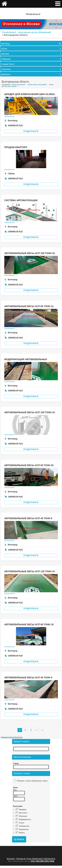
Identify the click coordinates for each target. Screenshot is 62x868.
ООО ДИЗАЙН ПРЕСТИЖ (43, 861)
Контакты (11, 859)
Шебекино (31, 74)
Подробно (31, 131)
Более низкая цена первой (37, 85)
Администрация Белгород (12, 737)
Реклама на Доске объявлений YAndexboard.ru (36, 859)
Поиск (19, 839)
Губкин (31, 49)
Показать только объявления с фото (32, 781)
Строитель (31, 69)
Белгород (31, 44)
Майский (31, 54)
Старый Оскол (31, 64)
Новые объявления (18, 85)
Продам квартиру (16, 147)
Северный (31, 59)
